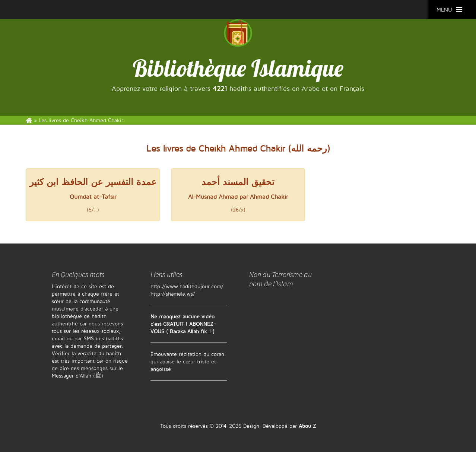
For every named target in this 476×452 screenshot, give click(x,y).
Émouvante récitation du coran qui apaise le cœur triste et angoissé (187, 361)
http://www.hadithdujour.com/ (187, 286)
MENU (449, 9)
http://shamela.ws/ (173, 294)
